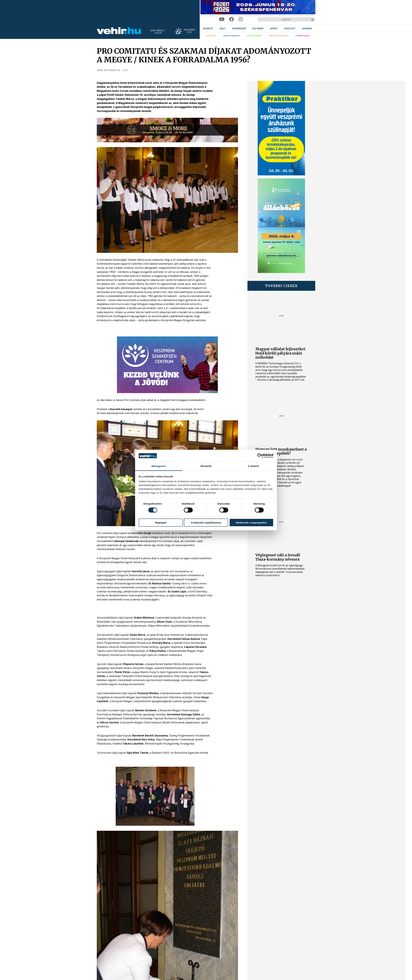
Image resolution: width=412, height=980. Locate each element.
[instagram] (241, 19)
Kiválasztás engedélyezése (206, 523)
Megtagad (161, 523)
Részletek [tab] (206, 466)
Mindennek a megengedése (251, 523)
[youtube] (222, 19)
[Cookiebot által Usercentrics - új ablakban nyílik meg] (260, 456)
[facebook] (232, 19)
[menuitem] (208, 28)
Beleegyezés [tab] (159, 466)
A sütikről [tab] (253, 466)
